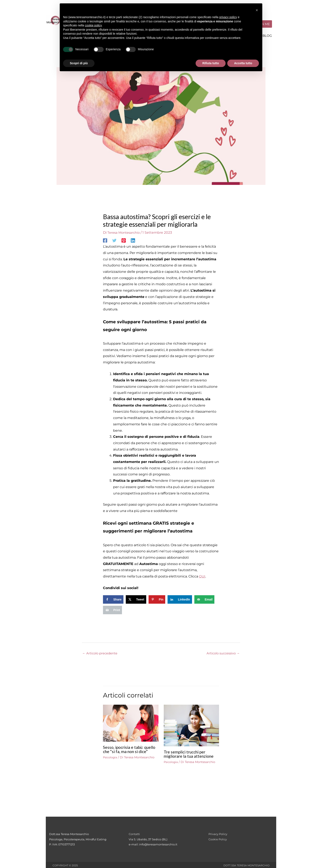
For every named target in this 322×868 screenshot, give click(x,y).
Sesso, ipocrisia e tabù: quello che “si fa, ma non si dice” (128, 750)
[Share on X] (136, 598)
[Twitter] (114, 239)
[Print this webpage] (112, 609)
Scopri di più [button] (79, 63)
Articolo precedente (101, 652)
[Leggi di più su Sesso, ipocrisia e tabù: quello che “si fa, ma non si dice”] (131, 722)
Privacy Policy (218, 833)
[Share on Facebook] (113, 598)
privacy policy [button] (228, 17)
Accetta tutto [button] (243, 63)
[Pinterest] (124, 239)
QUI (202, 575)
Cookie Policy (218, 838)
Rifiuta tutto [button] (211, 63)
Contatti (134, 833)
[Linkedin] (133, 239)
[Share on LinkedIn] (180, 598)
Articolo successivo (222, 652)
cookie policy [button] (93, 25)
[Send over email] (204, 598)
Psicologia (111, 760)
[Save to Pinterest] (157, 598)
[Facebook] (105, 239)
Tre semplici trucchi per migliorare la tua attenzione (190, 753)
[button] (257, 10)
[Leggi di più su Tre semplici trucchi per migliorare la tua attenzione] (191, 724)
